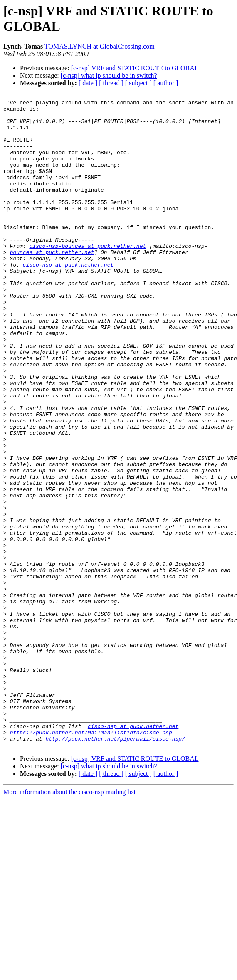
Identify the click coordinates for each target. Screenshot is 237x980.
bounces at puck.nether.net (52, 283)
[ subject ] (138, 83)
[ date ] (88, 83)
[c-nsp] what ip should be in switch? (109, 75)
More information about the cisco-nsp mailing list (69, 920)
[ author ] (166, 83)
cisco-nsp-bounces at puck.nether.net (88, 276)
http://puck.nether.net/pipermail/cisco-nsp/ (115, 867)
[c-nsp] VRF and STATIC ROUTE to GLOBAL (135, 68)
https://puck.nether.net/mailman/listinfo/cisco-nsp (91, 859)
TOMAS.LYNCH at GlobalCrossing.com (100, 46)
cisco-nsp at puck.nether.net (68, 298)
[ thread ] (111, 83)
